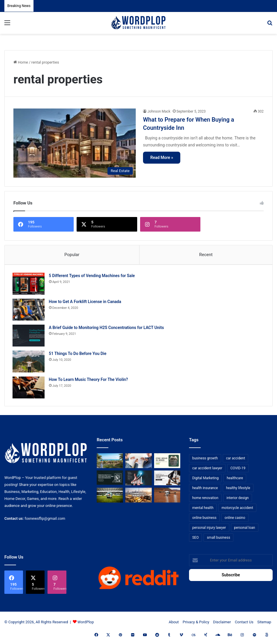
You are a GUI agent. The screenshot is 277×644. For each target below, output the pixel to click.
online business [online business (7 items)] (204, 520)
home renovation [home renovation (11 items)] (205, 500)
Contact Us (244, 624)
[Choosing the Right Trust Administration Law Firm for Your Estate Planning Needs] (167, 480)
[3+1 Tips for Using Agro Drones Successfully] (167, 497)
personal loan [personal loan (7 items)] (245, 530)
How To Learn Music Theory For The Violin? (89, 380)
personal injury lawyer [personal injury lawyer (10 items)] (209, 530)
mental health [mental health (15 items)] (203, 510)
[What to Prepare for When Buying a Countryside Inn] (75, 143)
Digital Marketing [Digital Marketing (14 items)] (205, 480)
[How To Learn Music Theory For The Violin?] (29, 388)
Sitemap (264, 624)
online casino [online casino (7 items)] (235, 520)
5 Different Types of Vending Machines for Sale (93, 276)
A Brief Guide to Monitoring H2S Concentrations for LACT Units (107, 328)
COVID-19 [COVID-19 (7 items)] (238, 470)
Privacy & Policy (196, 624)
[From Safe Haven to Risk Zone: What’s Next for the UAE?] (138, 497)
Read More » (162, 157)
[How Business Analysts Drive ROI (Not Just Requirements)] (138, 480)
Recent (206, 255)
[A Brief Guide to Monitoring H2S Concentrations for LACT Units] (29, 336)
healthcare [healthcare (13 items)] (235, 480)
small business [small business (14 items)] (218, 540)
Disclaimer (222, 624)
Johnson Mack (159, 111)
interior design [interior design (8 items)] (238, 500)
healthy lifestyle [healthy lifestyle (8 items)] (238, 490)
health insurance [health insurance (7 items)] (205, 490)
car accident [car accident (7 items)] (236, 460)
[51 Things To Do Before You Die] (29, 362)
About (174, 624)
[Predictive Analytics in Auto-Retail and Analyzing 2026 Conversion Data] (110, 480)
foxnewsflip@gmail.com (45, 520)
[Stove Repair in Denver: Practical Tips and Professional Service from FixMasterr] (167, 463)
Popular (72, 255)
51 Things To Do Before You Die (79, 354)
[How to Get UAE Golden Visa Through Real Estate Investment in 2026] (110, 463)
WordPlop (86, 624)
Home (21, 62)
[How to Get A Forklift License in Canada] (29, 310)
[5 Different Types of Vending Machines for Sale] (29, 285)
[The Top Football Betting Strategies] (110, 497)
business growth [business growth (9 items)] (205, 460)
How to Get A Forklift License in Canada (86, 302)
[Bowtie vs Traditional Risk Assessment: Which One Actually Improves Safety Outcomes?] (138, 463)
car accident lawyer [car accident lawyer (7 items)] (207, 470)
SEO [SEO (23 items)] (195, 540)
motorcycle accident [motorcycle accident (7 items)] (237, 510)
